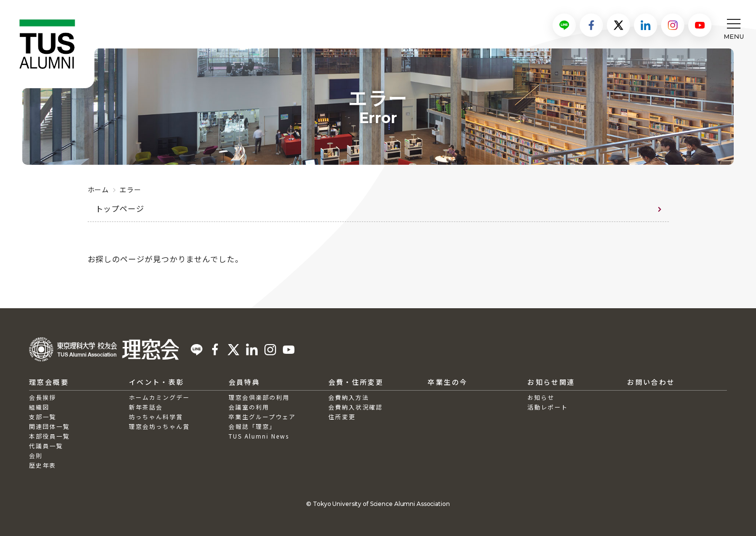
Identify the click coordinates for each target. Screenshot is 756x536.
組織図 (39, 407)
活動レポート (548, 407)
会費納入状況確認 (355, 407)
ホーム (99, 189)
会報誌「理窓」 (252, 426)
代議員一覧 (46, 446)
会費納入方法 (349, 397)
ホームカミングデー (159, 397)
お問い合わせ (651, 382)
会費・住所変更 (356, 382)
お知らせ (541, 397)
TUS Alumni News (259, 436)
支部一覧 (43, 417)
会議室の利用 (249, 407)
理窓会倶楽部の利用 (259, 397)
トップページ (120, 208)
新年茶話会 (146, 407)
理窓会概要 (49, 382)
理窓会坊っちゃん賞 (159, 426)
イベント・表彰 (157, 382)
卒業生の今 (447, 382)
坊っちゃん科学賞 (156, 417)
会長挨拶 (43, 397)
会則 (36, 455)
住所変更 (342, 417)
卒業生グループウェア (262, 417)
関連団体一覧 (49, 426)
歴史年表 (43, 465)
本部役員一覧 (49, 436)
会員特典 (245, 382)
